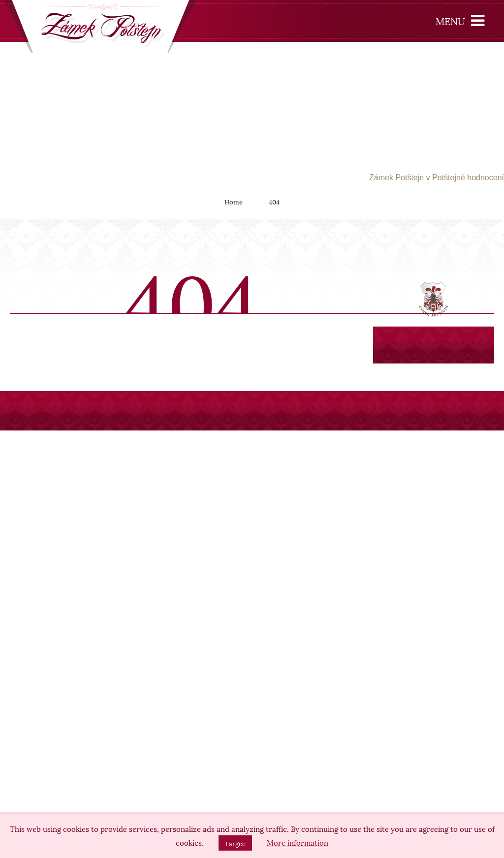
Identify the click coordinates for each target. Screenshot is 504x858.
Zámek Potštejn (396, 178)
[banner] (100, 29)
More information (298, 843)
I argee (236, 843)
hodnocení (486, 178)
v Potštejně (446, 178)
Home (234, 201)
